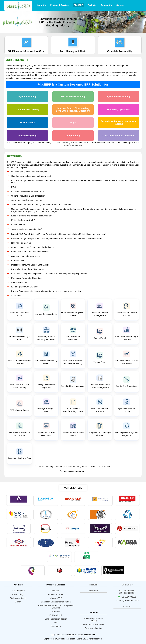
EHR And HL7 (56, 615)
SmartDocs (56, 626)
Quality (18, 602)
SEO (56, 623)
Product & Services (60, 5)
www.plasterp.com (87, 635)
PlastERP (78, 5)
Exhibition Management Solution (56, 602)
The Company (18, 591)
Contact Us (106, 5)
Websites (56, 611)
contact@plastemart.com (127, 600)
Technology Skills (18, 598)
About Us (41, 5)
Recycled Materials (94, 628)
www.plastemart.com (47, 66)
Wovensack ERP (56, 594)
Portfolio (92, 5)
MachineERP (56, 598)
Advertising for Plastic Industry (94, 619)
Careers (120, 5)
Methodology (18, 594)
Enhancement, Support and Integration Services (56, 607)
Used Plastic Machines (94, 624)
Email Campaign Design (56, 619)
